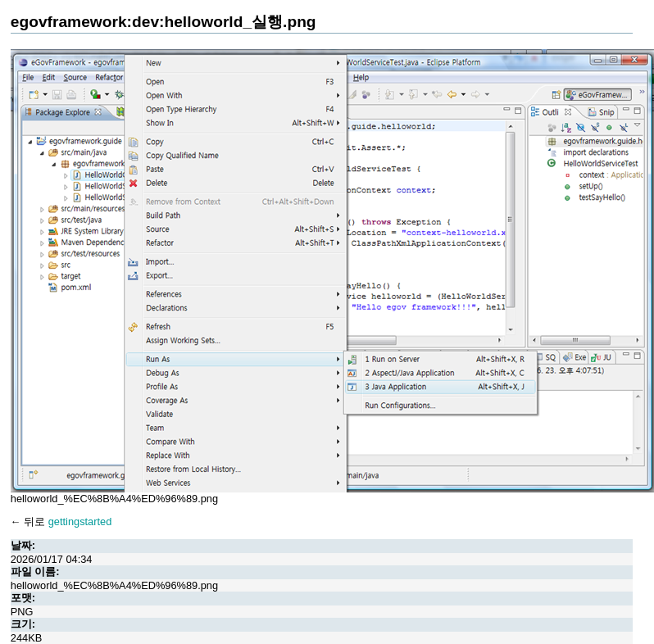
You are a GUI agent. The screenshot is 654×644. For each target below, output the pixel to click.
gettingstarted (80, 522)
